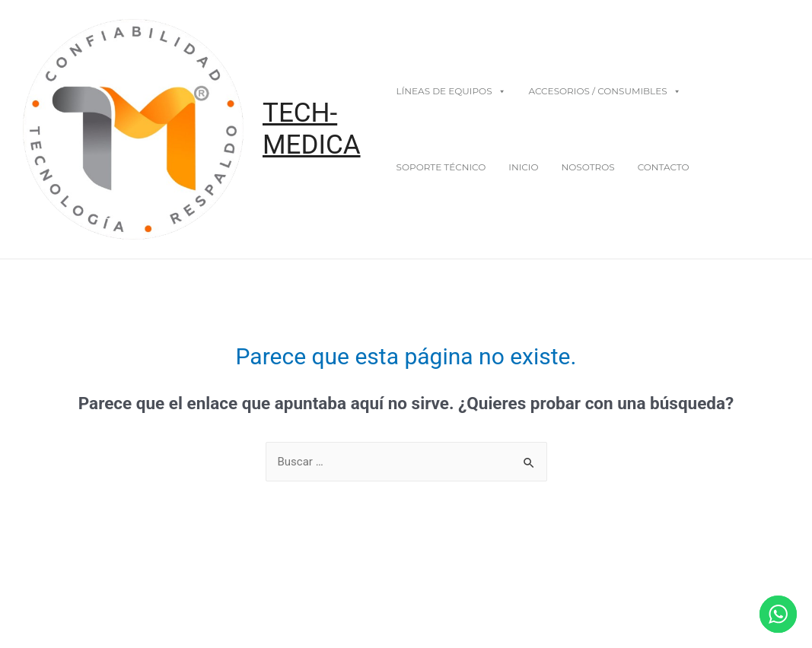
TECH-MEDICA (312, 129)
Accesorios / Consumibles (605, 91)
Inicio (523, 167)
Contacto (664, 167)
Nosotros (588, 167)
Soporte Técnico (441, 167)
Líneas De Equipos (451, 91)
